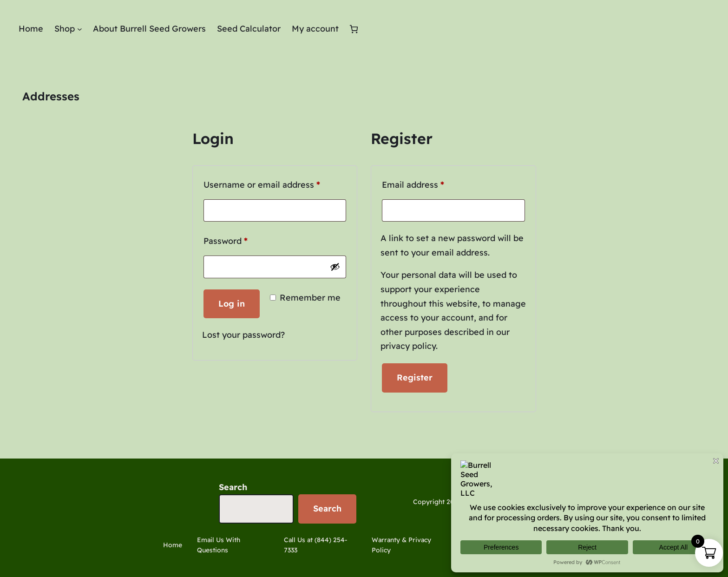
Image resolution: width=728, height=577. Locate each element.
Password (244, 239)
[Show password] (335, 267)
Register (415, 377)
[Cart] (354, 29)
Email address (431, 183)
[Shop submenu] (80, 29)
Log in (232, 304)
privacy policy (408, 346)
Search (233, 487)
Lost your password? (243, 335)
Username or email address (275, 183)
